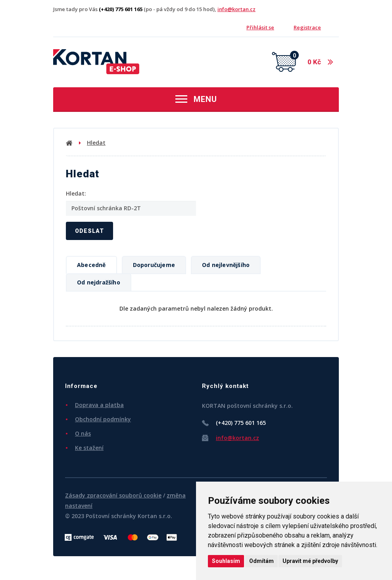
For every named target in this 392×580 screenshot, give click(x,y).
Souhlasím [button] (226, 561)
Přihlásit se (260, 27)
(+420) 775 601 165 (241, 423)
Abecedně (91, 265)
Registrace (307, 27)
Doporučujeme (154, 265)
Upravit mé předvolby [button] (310, 561)
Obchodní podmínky (103, 419)
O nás (83, 433)
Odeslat (89, 231)
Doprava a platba (99, 405)
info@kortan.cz (236, 9)
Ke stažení (89, 448)
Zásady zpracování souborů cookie (113, 495)
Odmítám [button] (261, 561)
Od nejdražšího (99, 282)
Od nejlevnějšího (226, 265)
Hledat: (76, 193)
